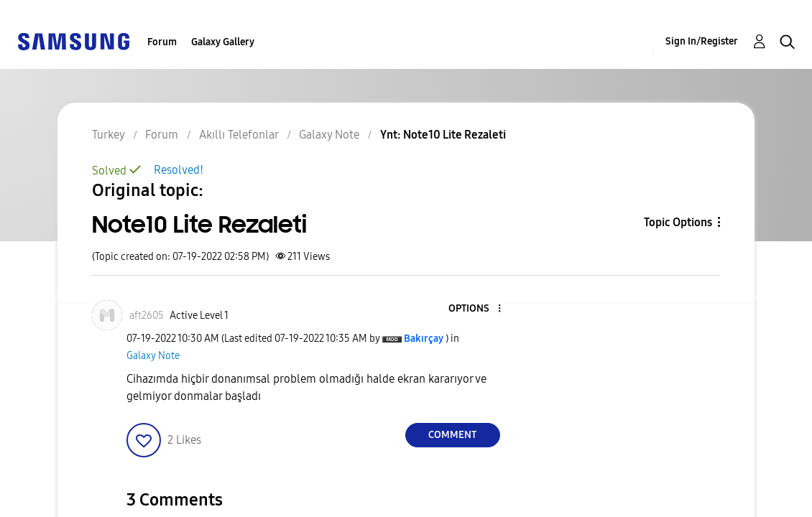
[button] (475, 309)
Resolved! (179, 170)
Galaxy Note (153, 356)
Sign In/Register (702, 41)
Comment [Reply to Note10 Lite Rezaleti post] (452, 435)
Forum (162, 42)
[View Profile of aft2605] (147, 316)
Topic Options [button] (678, 222)
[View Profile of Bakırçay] (424, 339)
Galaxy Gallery (223, 42)
